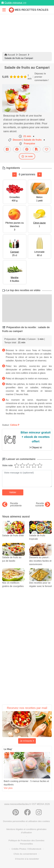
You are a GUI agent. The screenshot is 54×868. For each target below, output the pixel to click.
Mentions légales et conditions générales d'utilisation (26, 831)
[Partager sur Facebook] (17, 149)
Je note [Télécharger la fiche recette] (27, 156)
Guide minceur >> (15, 3)
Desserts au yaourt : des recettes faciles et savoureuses (41, 557)
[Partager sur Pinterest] (27, 149)
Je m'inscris (27, 741)
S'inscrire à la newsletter (27, 859)
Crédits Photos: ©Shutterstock (26, 849)
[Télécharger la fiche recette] (37, 149)
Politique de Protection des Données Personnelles (26, 842)
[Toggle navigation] (4, 10)
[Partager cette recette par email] (7, 149)
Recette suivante (43, 505)
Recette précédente (12, 505)
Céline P (15, 425)
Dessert (23, 55)
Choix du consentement (25, 854)
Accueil (10, 55)
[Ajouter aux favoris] (47, 149)
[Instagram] (39, 812)
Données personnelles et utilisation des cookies (26, 821)
